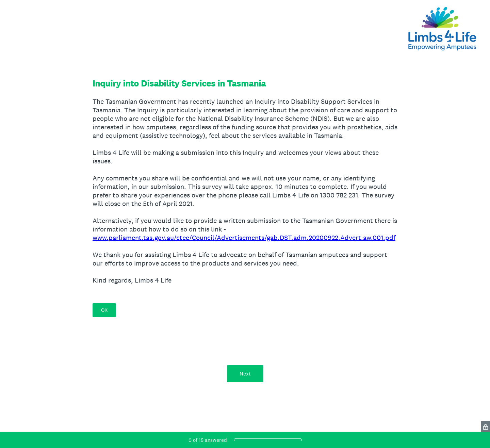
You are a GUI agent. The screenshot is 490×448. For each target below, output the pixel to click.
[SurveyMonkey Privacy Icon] (486, 426)
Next (245, 374)
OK (104, 310)
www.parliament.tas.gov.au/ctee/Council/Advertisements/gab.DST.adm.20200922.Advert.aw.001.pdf (244, 238)
